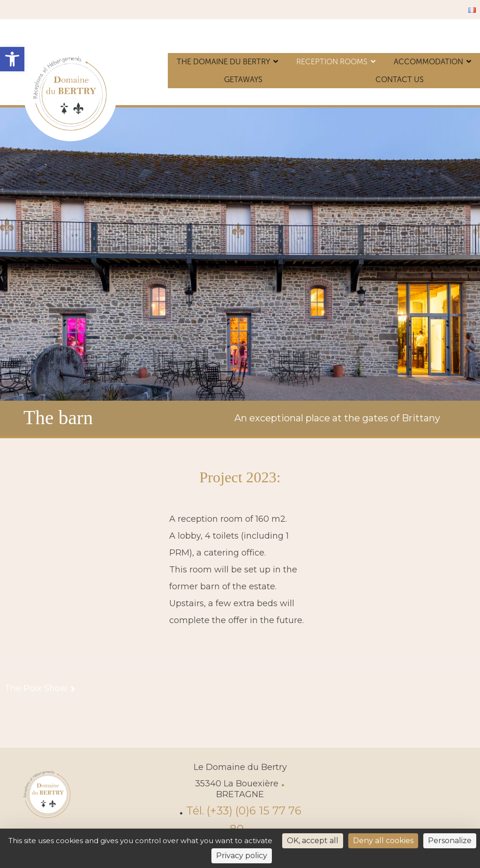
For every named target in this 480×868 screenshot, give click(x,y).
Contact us (400, 80)
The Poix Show (36, 688)
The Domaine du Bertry (223, 62)
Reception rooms (332, 62)
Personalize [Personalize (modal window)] (450, 841)
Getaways (243, 80)
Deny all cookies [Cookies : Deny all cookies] (383, 841)
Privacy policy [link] (242, 856)
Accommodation (428, 62)
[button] (12, 59)
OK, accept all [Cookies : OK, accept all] (313, 841)
